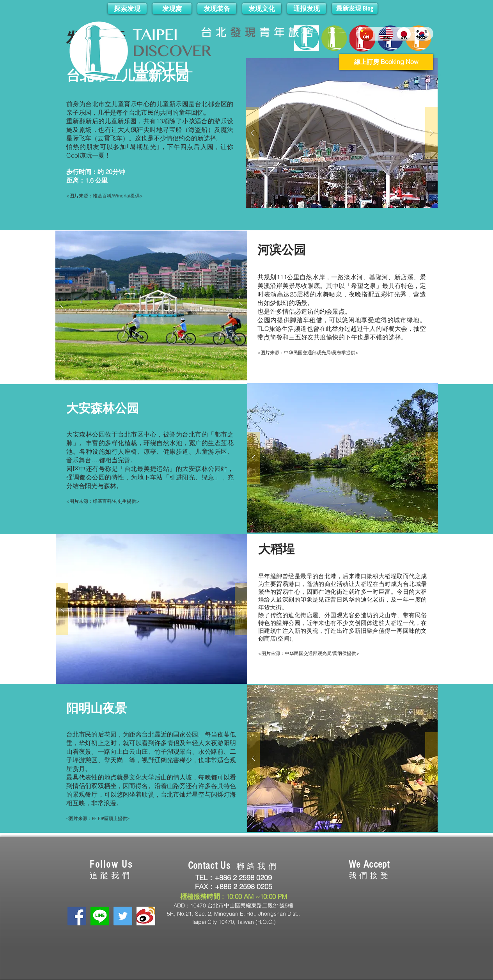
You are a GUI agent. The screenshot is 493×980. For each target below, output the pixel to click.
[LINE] (100, 916)
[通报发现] (307, 8)
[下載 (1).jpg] (146, 916)
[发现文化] (262, 8)
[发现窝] (172, 8)
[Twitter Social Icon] (123, 916)
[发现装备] (217, 8)
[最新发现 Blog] (355, 8)
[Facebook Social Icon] (77, 916)
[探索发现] (127, 8)
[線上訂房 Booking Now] (386, 62)
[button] (342, 133)
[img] (324, 917)
